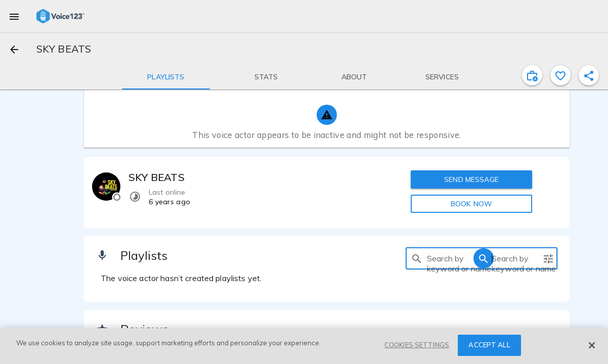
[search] (417, 258)
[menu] (14, 16)
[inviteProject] (532, 75)
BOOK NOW (471, 204)
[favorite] (560, 75)
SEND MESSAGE (471, 179)
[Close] (592, 345)
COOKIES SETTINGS (417, 345)
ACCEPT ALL (489, 345)
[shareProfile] (589, 75)
